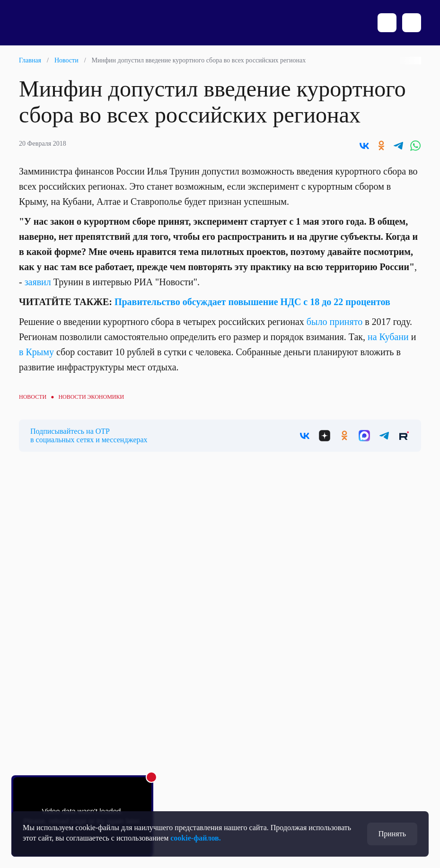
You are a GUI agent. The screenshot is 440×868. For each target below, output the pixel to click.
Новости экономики (91, 397)
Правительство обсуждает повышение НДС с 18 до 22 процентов (252, 302)
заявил (38, 282)
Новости (66, 60)
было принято (334, 322)
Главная (30, 60)
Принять (392, 834)
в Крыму (36, 352)
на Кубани (388, 337)
